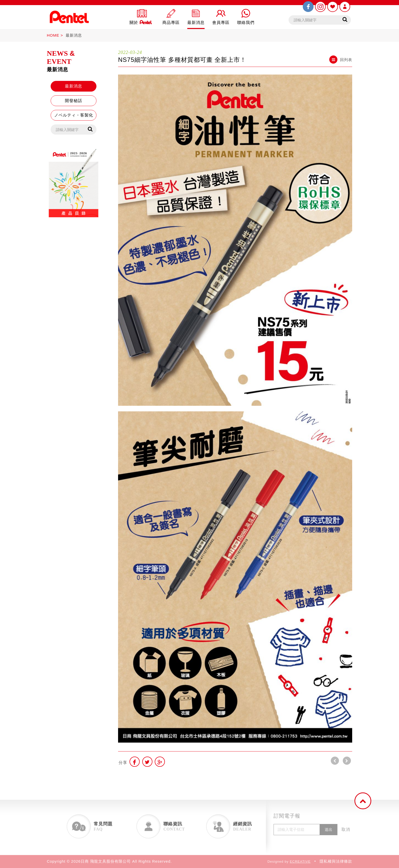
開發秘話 (74, 101)
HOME (53, 35)
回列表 (341, 60)
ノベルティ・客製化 (74, 115)
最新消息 (74, 35)
